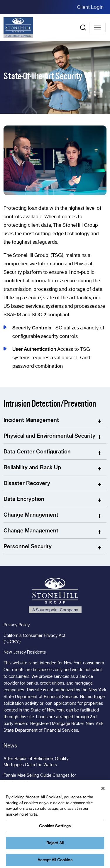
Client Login (90, 7)
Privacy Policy (17, 625)
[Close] (103, 793)
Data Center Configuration (37, 452)
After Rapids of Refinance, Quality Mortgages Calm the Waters (36, 762)
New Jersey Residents (25, 652)
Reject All (55, 848)
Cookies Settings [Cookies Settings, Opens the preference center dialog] (55, 831)
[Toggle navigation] (97, 27)
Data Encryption (24, 499)
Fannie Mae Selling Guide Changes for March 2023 (40, 778)
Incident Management (31, 420)
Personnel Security (28, 546)
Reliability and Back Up (32, 467)
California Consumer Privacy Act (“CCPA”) (34, 638)
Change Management (31, 515)
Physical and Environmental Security (49, 436)
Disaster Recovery (27, 483)
